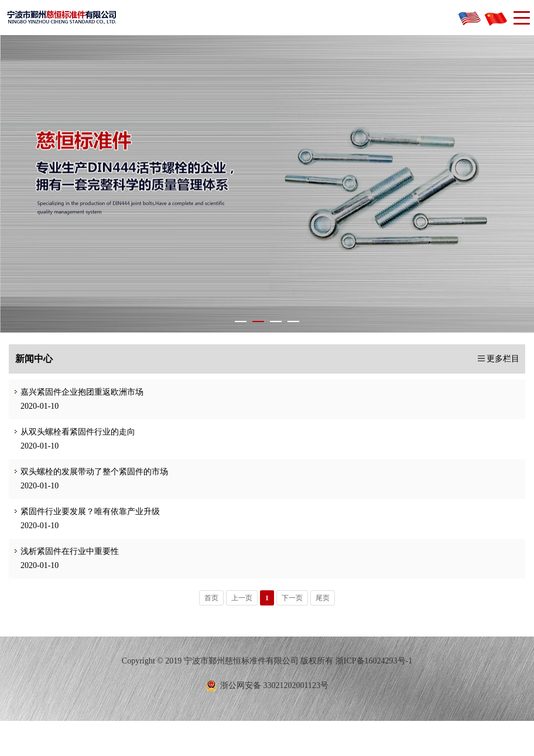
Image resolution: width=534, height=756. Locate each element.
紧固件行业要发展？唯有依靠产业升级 (84, 512)
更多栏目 (503, 359)
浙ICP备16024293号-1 (374, 661)
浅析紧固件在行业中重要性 (64, 551)
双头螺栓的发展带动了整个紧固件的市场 (88, 472)
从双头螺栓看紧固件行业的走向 (72, 432)
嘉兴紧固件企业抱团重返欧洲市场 (76, 392)
